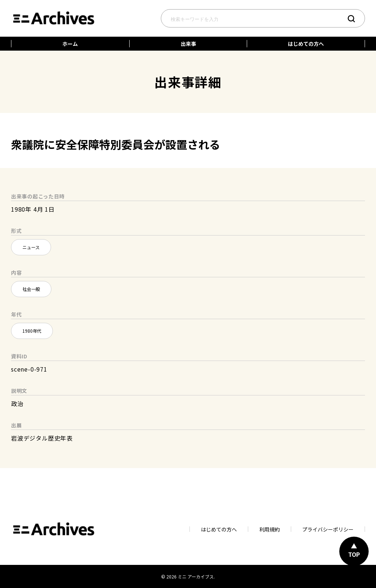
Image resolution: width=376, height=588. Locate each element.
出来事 (188, 44)
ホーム (70, 44)
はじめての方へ (306, 44)
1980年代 (32, 331)
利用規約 (270, 529)
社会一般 (31, 289)
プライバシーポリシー (328, 529)
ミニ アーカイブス (196, 576)
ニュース (31, 247)
